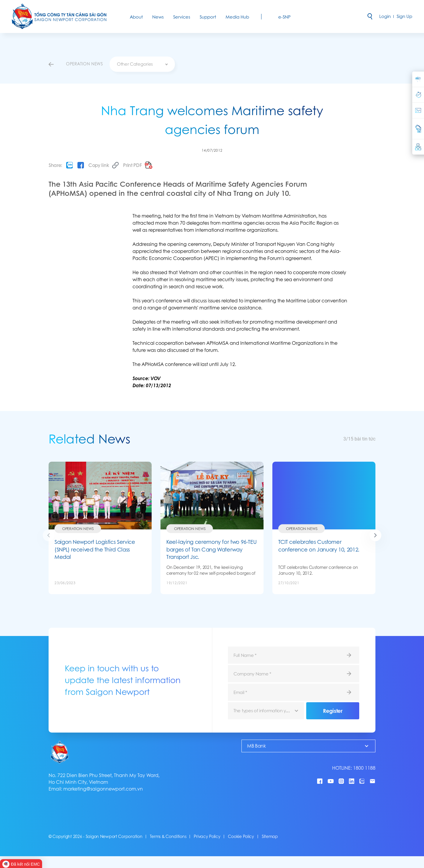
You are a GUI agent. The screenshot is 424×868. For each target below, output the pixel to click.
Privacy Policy (207, 836)
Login (385, 16)
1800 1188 (364, 768)
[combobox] (142, 64)
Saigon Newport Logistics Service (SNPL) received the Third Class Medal (95, 549)
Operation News (78, 529)
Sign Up (404, 16)
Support (208, 17)
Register (333, 711)
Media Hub (237, 17)
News (158, 17)
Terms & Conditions (168, 836)
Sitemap (270, 836)
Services (182, 17)
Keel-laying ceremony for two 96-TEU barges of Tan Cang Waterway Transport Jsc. (211, 549)
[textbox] (142, 64)
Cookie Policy (241, 836)
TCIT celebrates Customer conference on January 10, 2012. (319, 546)
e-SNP (284, 17)
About (136, 17)
